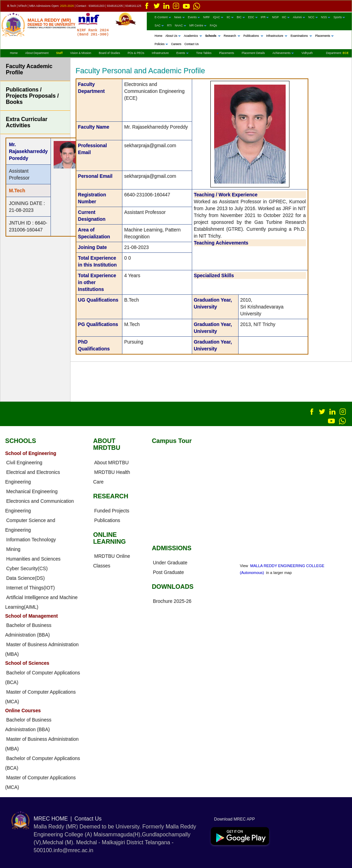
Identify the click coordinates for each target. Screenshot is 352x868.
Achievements (283, 53)
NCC (313, 17)
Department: (337, 53)
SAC (159, 25)
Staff (59, 53)
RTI (169, 25)
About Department (37, 53)
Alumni (299, 17)
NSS (326, 17)
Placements (324, 36)
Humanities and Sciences (33, 559)
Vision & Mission (81, 53)
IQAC (218, 17)
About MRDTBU (111, 463)
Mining (13, 549)
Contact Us (191, 44)
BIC (241, 17)
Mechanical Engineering (32, 491)
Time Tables (204, 53)
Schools (213, 36)
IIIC (286, 17)
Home (158, 36)
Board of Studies (109, 53)
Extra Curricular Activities (27, 122)
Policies (161, 44)
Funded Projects (112, 511)
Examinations (301, 36)
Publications (253, 36)
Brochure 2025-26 (172, 601)
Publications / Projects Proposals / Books (32, 96)
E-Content (163, 17)
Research (232, 36)
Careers (176, 44)
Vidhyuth (307, 53)
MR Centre (198, 25)
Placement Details (253, 53)
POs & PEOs (136, 53)
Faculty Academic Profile (29, 69)
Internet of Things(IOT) (30, 588)
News (180, 17)
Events (194, 17)
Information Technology (31, 540)
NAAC (180, 25)
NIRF (207, 17)
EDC (253, 17)
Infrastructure (277, 36)
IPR (265, 17)
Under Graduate (170, 563)
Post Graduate (168, 572)
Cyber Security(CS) (27, 568)
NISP (275, 17)
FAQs (213, 25)
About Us (173, 36)
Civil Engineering (24, 463)
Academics (193, 36)
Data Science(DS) (25, 578)
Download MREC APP (233, 819)
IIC (230, 17)
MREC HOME (51, 819)
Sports (339, 17)
